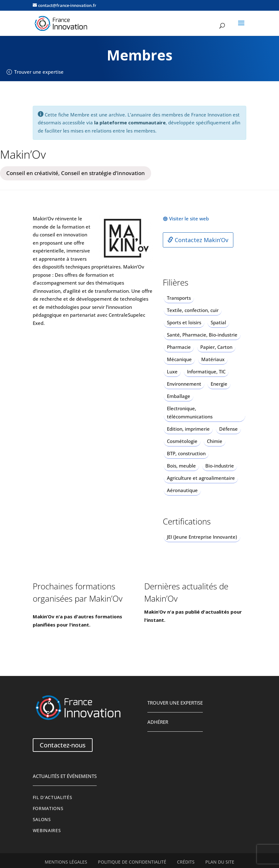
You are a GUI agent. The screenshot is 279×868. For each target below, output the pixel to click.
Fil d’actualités (53, 797)
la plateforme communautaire (130, 122)
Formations (48, 808)
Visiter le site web (189, 218)
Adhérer (158, 722)
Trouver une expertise (39, 72)
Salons (42, 820)
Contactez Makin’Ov (198, 240)
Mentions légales (66, 862)
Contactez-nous (63, 745)
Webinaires (47, 831)
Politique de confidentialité (132, 862)
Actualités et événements (65, 776)
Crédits (186, 862)
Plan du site (220, 862)
